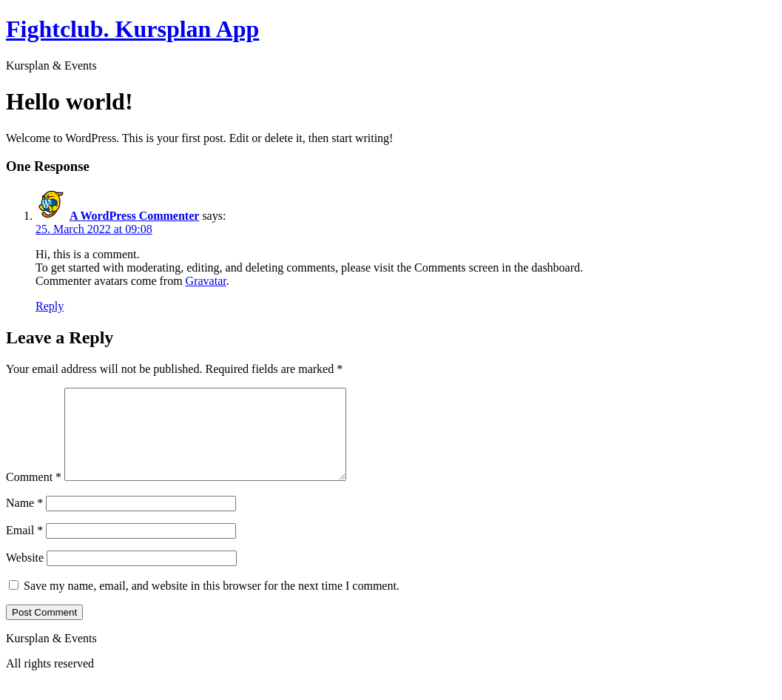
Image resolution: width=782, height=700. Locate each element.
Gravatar (206, 281)
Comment (34, 495)
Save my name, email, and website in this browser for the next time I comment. (212, 603)
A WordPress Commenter (134, 216)
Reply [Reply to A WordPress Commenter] (50, 306)
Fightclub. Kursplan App (132, 29)
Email (24, 548)
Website (25, 575)
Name (24, 521)
